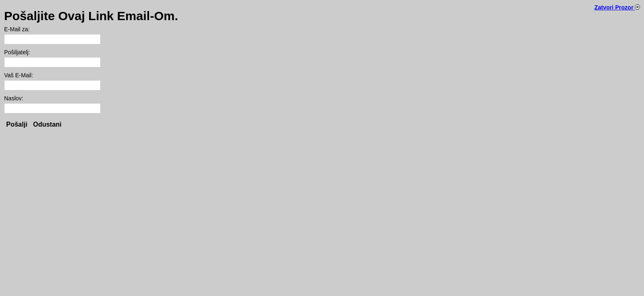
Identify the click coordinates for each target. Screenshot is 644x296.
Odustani (47, 124)
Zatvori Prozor (617, 7)
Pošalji (17, 124)
